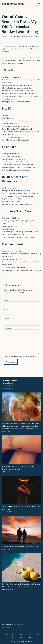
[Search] (39, 4)
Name (6, 300)
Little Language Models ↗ (21, 637)
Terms (37, 634)
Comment (8, 328)
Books (19, 634)
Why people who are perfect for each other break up (20, 547)
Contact (28, 634)
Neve (13, 642)
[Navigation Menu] (34, 4)
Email (6, 309)
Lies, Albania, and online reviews (14, 624)
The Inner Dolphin (10, 380)
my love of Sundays (21, 46)
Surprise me (9, 634)
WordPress (28, 642)
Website (7, 319)
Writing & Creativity (32, 37)
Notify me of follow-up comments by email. (21, 357)
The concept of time (19, 37)
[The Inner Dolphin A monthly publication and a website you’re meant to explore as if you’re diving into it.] (13, 4)
